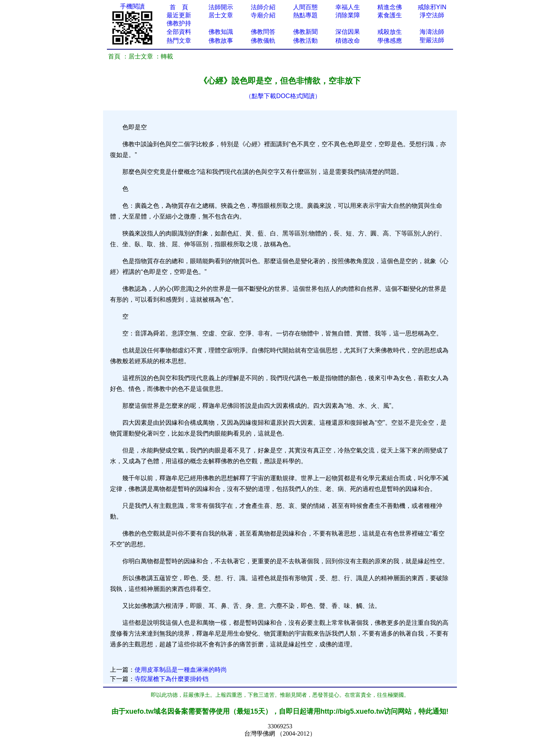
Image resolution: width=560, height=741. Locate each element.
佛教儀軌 (263, 41)
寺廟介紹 (263, 15)
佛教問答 (263, 32)
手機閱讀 (132, 6)
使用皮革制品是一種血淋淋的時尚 (181, 670)
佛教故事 (221, 41)
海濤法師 (432, 32)
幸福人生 (348, 7)
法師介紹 (263, 7)
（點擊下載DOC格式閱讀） (283, 96)
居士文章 (221, 15)
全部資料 (179, 32)
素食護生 (390, 15)
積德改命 (348, 41)
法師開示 (221, 7)
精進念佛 (390, 7)
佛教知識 (221, 32)
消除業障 (348, 15)
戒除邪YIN (432, 7)
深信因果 (348, 32)
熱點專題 (305, 15)
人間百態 (305, 7)
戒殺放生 (390, 32)
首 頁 (179, 7)
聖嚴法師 (432, 40)
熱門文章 (179, 41)
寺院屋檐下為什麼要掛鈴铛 (172, 679)
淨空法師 (432, 15)
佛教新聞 (305, 32)
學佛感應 (390, 41)
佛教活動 (305, 41)
